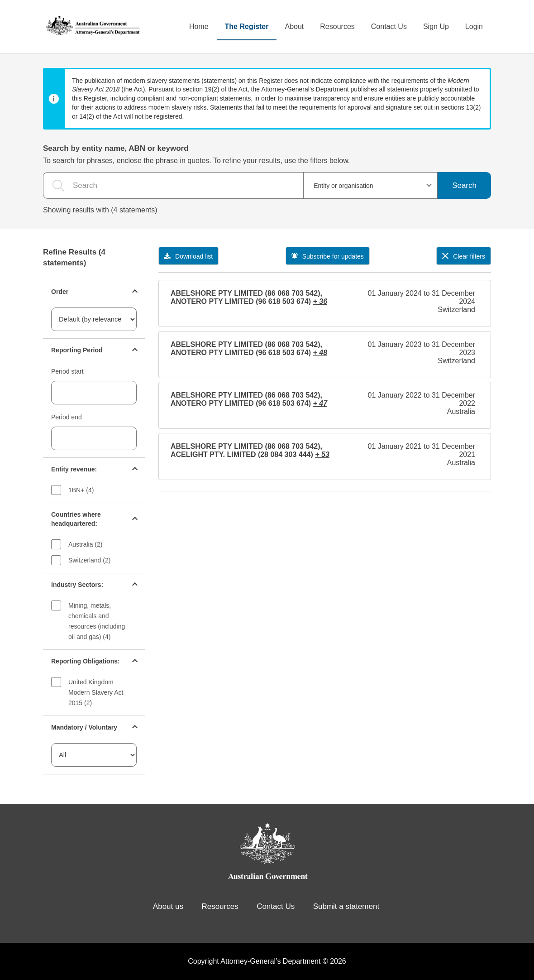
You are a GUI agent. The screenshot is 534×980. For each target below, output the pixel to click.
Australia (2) (85, 544)
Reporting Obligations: (86, 661)
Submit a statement (346, 906)
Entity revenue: (74, 469)
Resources (337, 26)
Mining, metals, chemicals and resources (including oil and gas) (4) (97, 621)
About (294, 26)
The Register (247, 26)
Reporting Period (77, 350)
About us (168, 906)
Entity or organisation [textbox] (343, 186)
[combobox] (370, 185)
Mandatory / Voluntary (84, 727)
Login (474, 26)
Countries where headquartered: (76, 519)
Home (199, 26)
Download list (188, 256)
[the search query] (173, 185)
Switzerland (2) (89, 560)
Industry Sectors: (77, 585)
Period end (67, 417)
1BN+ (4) (81, 490)
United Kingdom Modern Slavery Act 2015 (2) (96, 692)
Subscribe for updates (328, 256)
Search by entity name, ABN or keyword (116, 148)
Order (60, 292)
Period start (67, 371)
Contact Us (389, 26)
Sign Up (436, 26)
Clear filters (464, 256)
